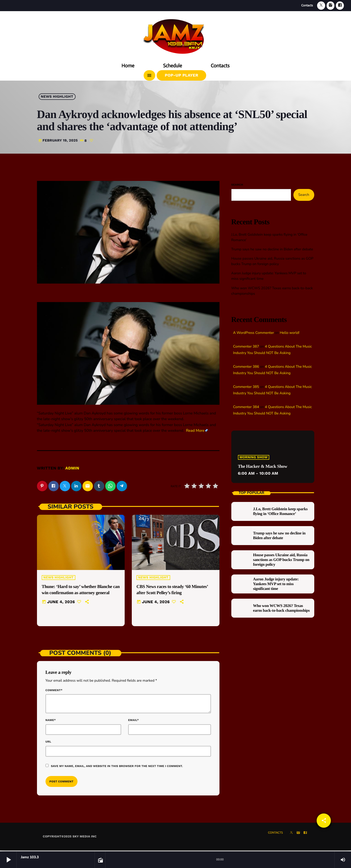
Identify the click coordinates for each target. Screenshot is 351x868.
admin (72, 468)
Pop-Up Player (181, 75)
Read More (195, 431)
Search (237, 185)
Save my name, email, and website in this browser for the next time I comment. (117, 767)
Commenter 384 (246, 407)
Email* (134, 721)
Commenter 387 (246, 347)
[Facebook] (340, 6)
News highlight (57, 97)
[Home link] (176, 35)
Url (48, 743)
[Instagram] (331, 6)
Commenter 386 (246, 367)
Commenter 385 (246, 387)
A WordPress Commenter (254, 333)
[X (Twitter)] (321, 6)
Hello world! (289, 333)
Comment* (54, 691)
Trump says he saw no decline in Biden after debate (272, 249)
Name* (51, 721)
